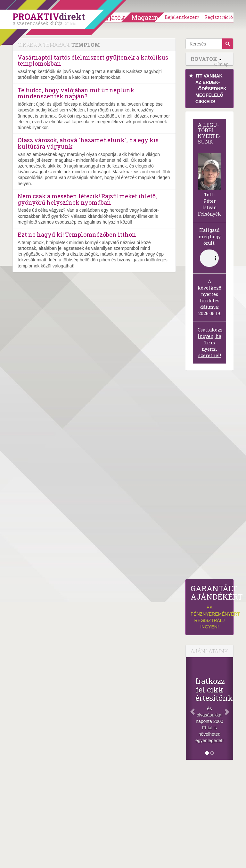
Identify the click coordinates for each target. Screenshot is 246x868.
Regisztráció (219, 17)
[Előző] (189, 708)
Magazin (145, 17)
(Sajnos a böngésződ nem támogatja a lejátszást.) (209, 258)
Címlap (221, 64)
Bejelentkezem (182, 17)
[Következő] (230, 708)
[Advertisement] (209, 477)
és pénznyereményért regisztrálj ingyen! (209, 607)
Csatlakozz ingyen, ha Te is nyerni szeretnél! (210, 343)
